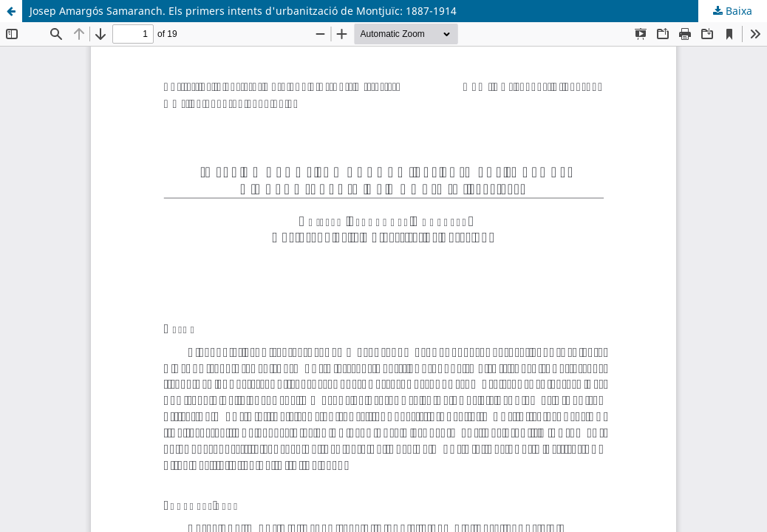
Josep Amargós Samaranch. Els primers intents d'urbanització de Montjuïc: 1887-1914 (243, 11)
